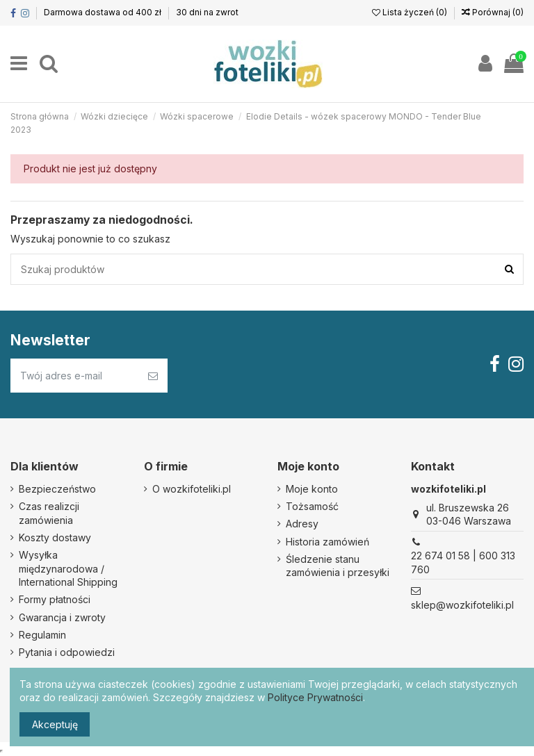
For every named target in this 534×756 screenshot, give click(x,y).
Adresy (302, 524)
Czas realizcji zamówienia (49, 513)
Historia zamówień (327, 542)
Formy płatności (55, 599)
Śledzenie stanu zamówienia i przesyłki (338, 566)
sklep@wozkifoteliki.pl (462, 605)
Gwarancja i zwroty (62, 617)
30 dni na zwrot (207, 12)
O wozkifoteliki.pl (192, 489)
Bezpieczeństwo (57, 489)
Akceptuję (55, 724)
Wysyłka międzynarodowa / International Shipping (68, 568)
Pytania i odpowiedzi (67, 652)
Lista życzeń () (411, 12)
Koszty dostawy (55, 537)
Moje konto (312, 489)
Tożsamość (312, 506)
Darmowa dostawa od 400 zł (104, 12)
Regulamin (42, 635)
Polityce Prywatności (315, 697)
